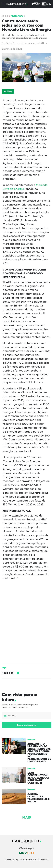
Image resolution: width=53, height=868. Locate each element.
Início (5, 16)
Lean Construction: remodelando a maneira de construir (38, 778)
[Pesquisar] (50, 4)
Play (8, 91)
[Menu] (3, 4)
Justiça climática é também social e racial (38, 798)
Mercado (17, 16)
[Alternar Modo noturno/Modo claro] (44, 4)
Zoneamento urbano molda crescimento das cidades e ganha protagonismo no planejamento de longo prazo (39, 753)
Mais (27, 817)
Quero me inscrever (27, 725)
